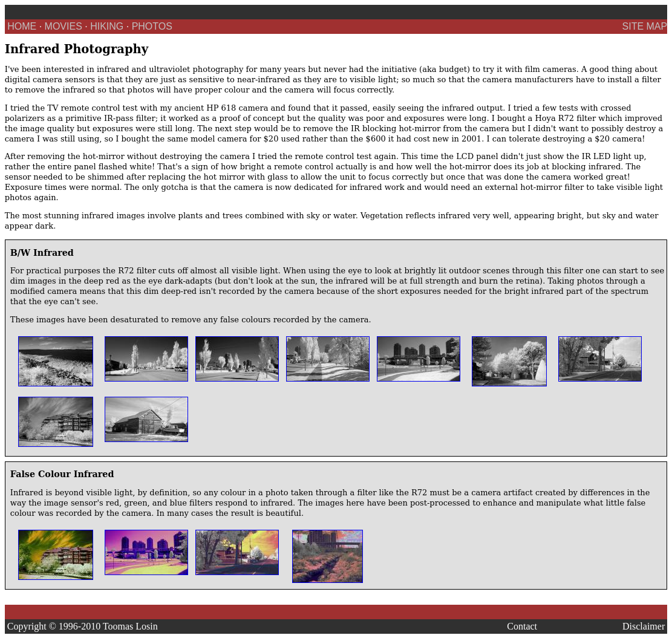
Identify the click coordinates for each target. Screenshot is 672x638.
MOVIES (64, 26)
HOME (22, 26)
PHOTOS (152, 26)
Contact (522, 626)
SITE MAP (645, 26)
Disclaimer (644, 626)
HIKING (107, 26)
